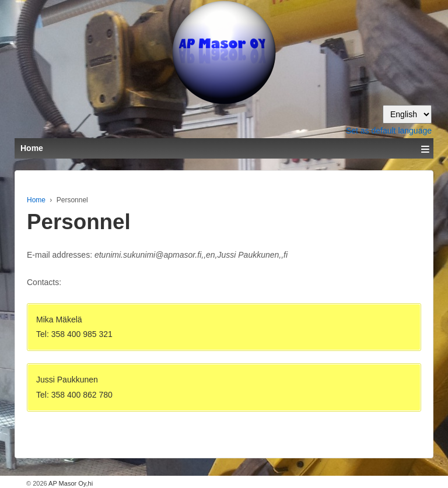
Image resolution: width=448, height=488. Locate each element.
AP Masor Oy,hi (70, 483)
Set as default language (389, 131)
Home (36, 200)
